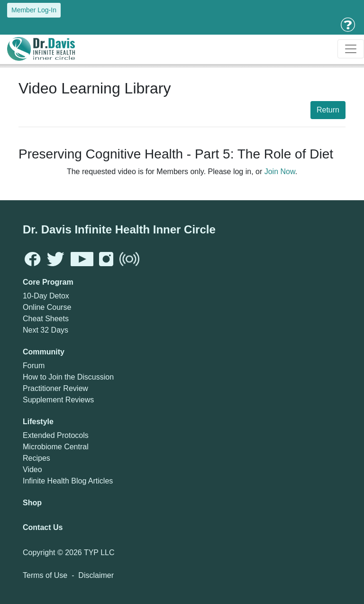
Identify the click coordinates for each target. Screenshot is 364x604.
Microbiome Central (56, 447)
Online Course (47, 307)
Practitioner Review (55, 388)
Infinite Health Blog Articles (68, 481)
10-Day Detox (46, 296)
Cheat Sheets (46, 319)
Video (32, 469)
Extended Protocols (56, 435)
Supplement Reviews (58, 400)
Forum (34, 366)
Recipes (36, 458)
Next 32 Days (45, 330)
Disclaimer (96, 575)
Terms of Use (45, 575)
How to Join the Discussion (68, 377)
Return (328, 110)
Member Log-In (34, 10)
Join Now (280, 172)
